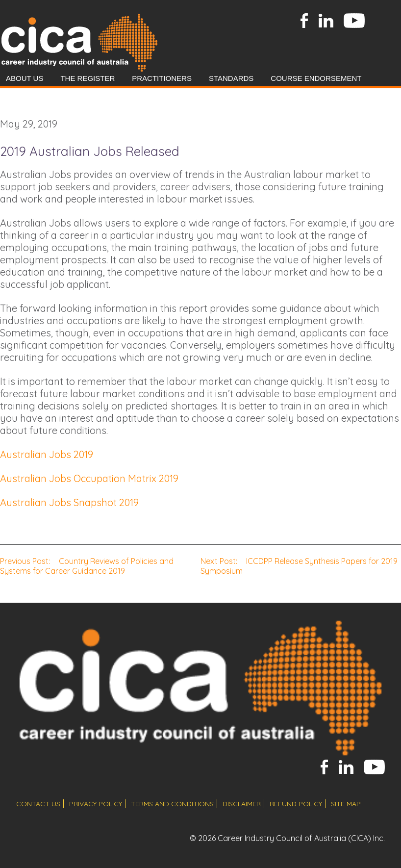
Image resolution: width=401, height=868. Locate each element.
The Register (88, 78)
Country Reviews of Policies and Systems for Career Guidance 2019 (87, 566)
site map (346, 804)
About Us (25, 78)
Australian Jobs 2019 (47, 454)
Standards (231, 78)
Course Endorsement (316, 78)
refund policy (296, 804)
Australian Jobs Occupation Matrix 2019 (89, 478)
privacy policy (96, 804)
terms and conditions (172, 804)
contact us (38, 804)
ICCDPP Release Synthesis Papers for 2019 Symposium (299, 566)
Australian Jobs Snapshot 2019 (69, 502)
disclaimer (242, 804)
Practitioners (162, 78)
